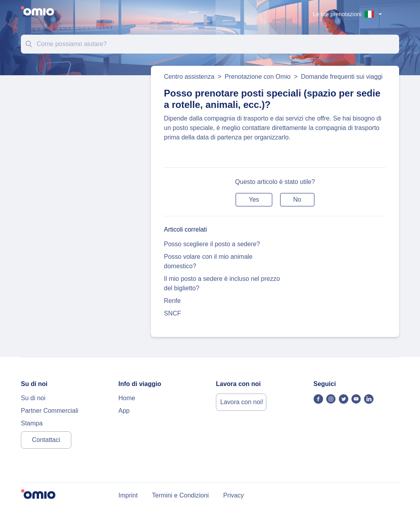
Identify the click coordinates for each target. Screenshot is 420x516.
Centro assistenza (189, 77)
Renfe (172, 301)
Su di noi (33, 398)
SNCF (173, 313)
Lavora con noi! (242, 402)
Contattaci (46, 440)
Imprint (128, 495)
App (124, 411)
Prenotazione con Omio (257, 77)
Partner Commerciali (50, 411)
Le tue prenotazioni (337, 14)
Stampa (32, 423)
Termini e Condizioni (180, 495)
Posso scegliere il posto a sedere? (212, 244)
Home (127, 398)
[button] (254, 200)
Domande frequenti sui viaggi (342, 77)
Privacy (233, 495)
